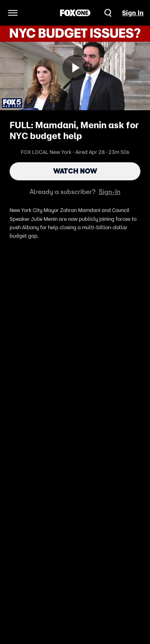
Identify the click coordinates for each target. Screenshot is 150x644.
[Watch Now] (75, 68)
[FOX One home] (75, 13)
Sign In (133, 13)
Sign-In (110, 192)
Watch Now (75, 171)
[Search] (108, 13)
